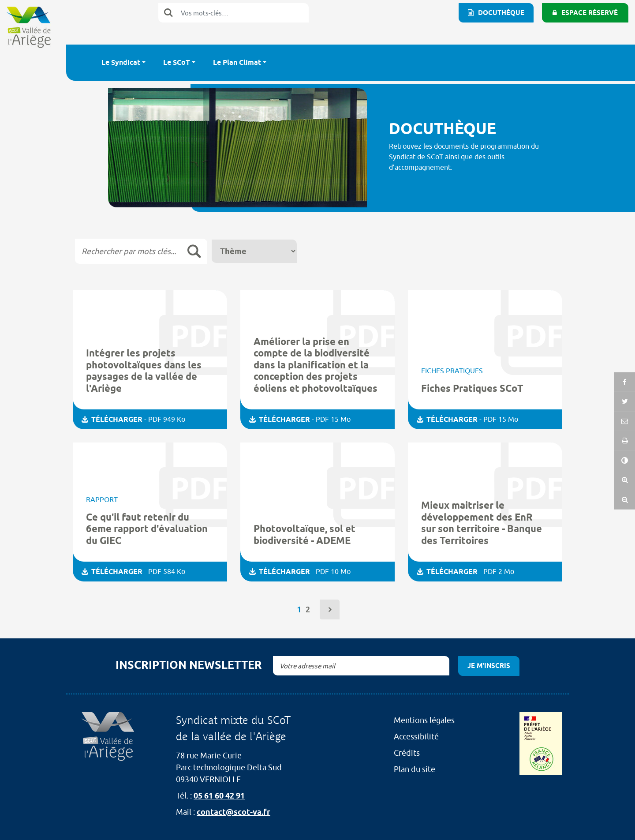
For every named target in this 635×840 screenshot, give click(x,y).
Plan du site (415, 769)
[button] (625, 461)
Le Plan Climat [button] (237, 62)
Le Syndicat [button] (121, 62)
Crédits (407, 753)
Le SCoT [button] (177, 62)
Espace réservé (590, 13)
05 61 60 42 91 (219, 796)
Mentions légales (424, 720)
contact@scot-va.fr (233, 812)
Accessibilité (416, 737)
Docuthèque (501, 13)
